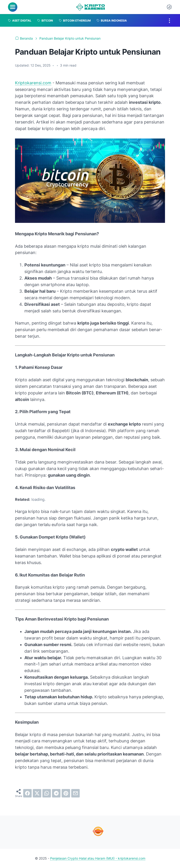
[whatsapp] (47, 793)
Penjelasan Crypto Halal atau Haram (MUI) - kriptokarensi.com (98, 858)
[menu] (13, 7)
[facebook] (27, 793)
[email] (75, 793)
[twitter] (37, 793)
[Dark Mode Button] (169, 7)
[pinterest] (66, 793)
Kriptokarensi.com (33, 83)
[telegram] (56, 793)
